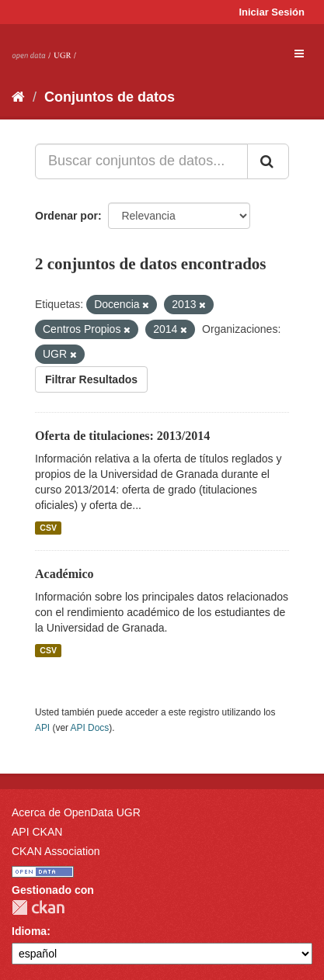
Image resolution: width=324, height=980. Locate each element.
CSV (48, 528)
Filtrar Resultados (91, 379)
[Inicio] (18, 97)
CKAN (38, 907)
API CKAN (37, 832)
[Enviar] (268, 161)
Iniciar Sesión (272, 12)
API (42, 728)
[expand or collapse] (299, 54)
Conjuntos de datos (110, 97)
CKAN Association (56, 851)
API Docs (90, 728)
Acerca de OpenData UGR (76, 812)
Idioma (29, 931)
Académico (64, 574)
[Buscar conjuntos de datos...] (141, 161)
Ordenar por (66, 216)
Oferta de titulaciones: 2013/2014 (122, 436)
